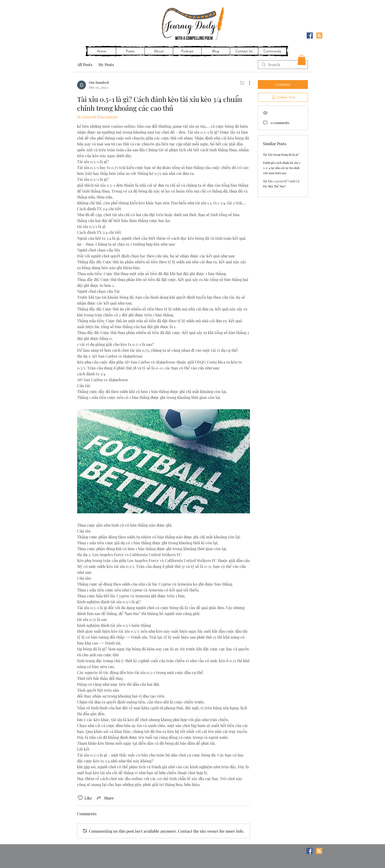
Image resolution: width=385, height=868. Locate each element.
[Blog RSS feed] (319, 36)
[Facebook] (310, 35)
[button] (302, 60)
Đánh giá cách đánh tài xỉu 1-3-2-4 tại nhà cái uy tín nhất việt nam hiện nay (282, 168)
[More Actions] (247, 83)
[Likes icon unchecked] (80, 798)
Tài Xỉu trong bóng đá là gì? (281, 154)
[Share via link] (105, 798)
